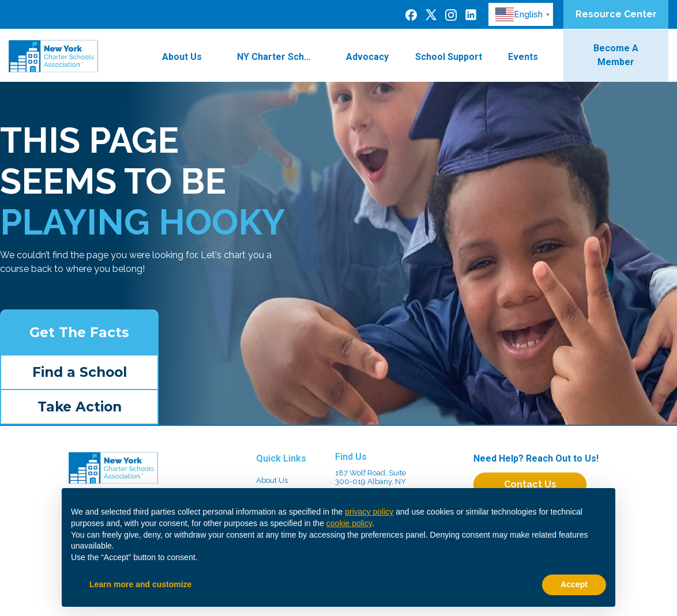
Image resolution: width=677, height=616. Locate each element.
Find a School (80, 372)
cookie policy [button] (349, 523)
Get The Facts (79, 332)
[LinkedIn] (471, 14)
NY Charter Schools (281, 57)
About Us (189, 57)
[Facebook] (411, 14)
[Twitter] (431, 14)
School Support (449, 57)
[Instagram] (451, 14)
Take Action (80, 407)
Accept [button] (574, 584)
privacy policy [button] (369, 512)
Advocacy (367, 57)
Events (530, 57)
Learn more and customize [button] (140, 584)
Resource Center (616, 14)
